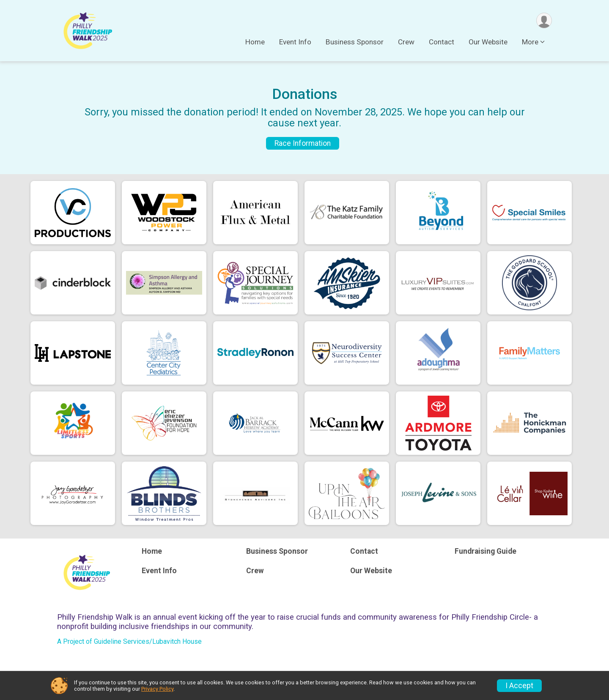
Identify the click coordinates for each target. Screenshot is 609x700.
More (530, 42)
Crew (406, 42)
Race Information (303, 143)
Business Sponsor (355, 42)
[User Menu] (544, 21)
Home (255, 42)
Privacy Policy (157, 689)
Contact (442, 42)
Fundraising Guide (486, 551)
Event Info (295, 42)
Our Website (488, 42)
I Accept (519, 686)
